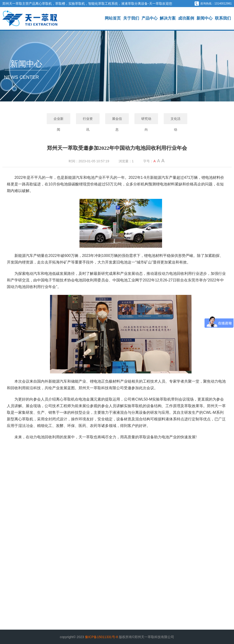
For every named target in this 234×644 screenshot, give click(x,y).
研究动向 (146, 120)
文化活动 (175, 120)
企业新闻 (58, 120)
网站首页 (113, 18)
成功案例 (186, 18)
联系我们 (223, 18)
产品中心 (150, 18)
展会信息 (117, 120)
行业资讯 (88, 120)
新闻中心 (205, 18)
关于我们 (131, 18)
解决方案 (168, 18)
